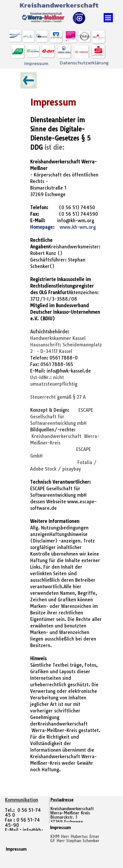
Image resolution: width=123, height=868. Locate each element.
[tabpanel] (61, 432)
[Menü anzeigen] (108, 18)
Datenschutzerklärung (84, 63)
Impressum (36, 63)
